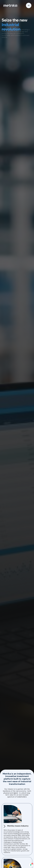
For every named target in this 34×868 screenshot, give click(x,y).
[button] (29, 5)
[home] (10, 6)
